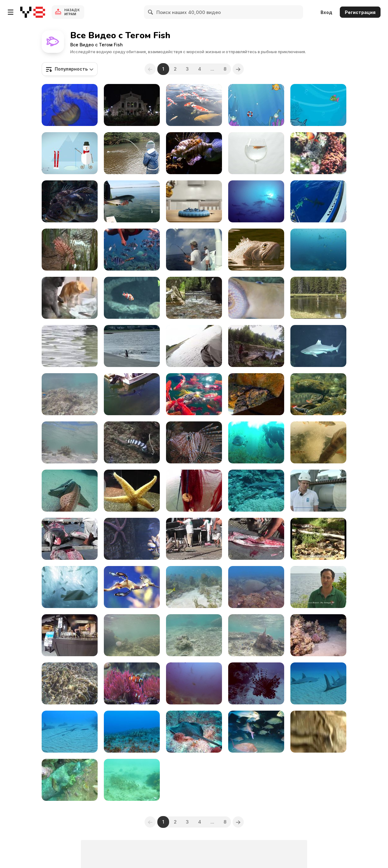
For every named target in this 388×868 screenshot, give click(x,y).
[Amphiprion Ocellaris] (318, 153)
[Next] (238, 69)
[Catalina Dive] (256, 442)
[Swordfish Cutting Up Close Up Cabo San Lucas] (256, 539)
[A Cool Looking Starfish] (132, 539)
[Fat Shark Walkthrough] (318, 105)
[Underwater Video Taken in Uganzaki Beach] (132, 635)
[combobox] (70, 69)
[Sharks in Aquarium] (318, 346)
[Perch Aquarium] (318, 442)
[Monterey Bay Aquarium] (132, 587)
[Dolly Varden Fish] (318, 394)
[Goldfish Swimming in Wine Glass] (256, 153)
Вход (326, 12)
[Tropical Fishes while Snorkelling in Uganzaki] (194, 635)
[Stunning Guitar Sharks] (318, 683)
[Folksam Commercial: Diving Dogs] (70, 587)
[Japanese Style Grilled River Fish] (70, 635)
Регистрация (360, 12)
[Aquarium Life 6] (132, 491)
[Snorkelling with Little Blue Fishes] (256, 635)
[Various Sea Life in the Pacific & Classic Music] (70, 105)
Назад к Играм (72, 12)
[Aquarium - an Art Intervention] (132, 105)
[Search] (151, 12)
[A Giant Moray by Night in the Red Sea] (318, 635)
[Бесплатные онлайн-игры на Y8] (33, 12)
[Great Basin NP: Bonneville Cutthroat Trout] (318, 539)
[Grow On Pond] (194, 105)
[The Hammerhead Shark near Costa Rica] (194, 683)
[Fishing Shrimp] (194, 491)
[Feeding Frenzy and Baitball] (256, 732)
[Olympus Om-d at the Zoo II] (256, 394)
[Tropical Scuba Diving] (256, 587)
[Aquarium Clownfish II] (132, 298)
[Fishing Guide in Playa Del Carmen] (194, 250)
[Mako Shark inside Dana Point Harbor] (132, 394)
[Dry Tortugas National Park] (318, 587)
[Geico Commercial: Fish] (256, 250)
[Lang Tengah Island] (132, 250)
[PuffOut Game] (256, 105)
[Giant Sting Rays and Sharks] (70, 732)
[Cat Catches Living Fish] (318, 732)
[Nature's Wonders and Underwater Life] (194, 394)
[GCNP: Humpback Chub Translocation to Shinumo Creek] (194, 298)
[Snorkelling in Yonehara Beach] (70, 442)
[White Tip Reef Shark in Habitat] (256, 491)
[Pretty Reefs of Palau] (256, 683)
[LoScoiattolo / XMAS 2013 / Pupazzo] (70, 153)
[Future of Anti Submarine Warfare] (318, 491)
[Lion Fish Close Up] (194, 442)
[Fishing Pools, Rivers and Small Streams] (256, 346)
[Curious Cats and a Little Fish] (70, 298)
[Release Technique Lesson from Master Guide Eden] (194, 346)
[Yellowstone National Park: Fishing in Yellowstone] (318, 298)
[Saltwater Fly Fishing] (132, 201)
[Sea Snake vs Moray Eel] (132, 442)
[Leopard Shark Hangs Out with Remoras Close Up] (70, 491)
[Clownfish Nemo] (132, 683)
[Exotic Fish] (70, 250)
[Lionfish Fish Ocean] (194, 153)
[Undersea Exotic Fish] (194, 587)
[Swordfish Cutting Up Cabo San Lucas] (70, 539)
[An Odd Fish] (70, 201)
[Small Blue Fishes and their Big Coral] (70, 683)
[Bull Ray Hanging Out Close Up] (194, 732)
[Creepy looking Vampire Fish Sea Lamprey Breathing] (256, 298)
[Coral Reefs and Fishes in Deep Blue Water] (70, 394)
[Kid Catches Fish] (70, 346)
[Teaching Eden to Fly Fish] (132, 153)
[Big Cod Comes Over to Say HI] (132, 732)
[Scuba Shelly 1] (132, 780)
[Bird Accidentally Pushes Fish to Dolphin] (132, 346)
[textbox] (70, 69)
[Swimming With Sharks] (318, 201)
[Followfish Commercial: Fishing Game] (194, 201)
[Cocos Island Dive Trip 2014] (256, 201)
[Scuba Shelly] (70, 780)
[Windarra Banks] (318, 250)
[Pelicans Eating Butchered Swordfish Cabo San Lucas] (194, 539)
